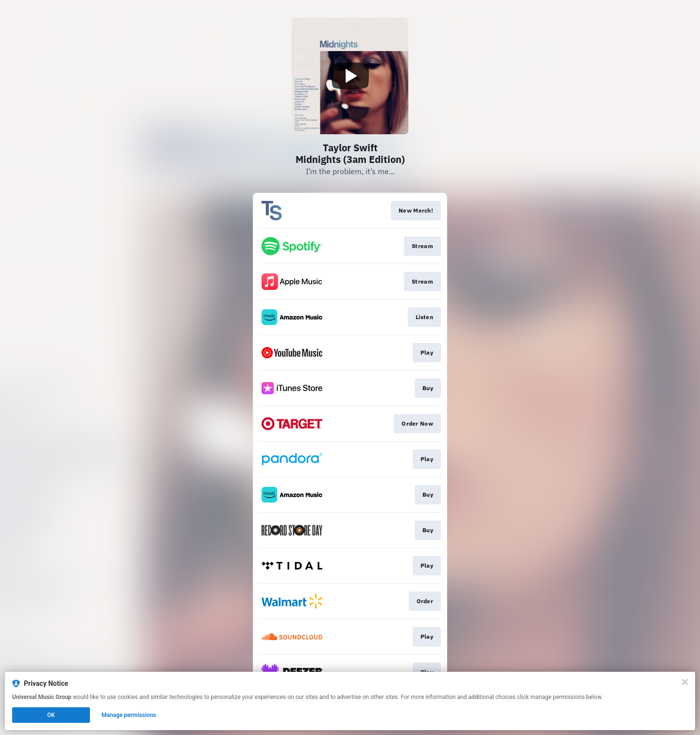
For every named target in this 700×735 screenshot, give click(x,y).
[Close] (685, 682)
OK (51, 715)
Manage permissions (129, 715)
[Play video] (350, 76)
